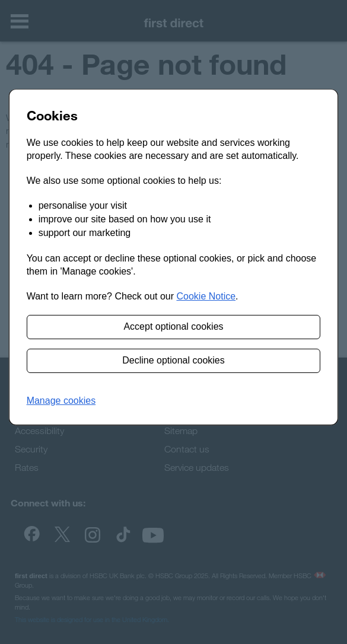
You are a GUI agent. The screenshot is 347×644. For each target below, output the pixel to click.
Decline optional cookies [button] (173, 360)
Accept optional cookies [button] (173, 326)
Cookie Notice (206, 296)
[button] (61, 401)
